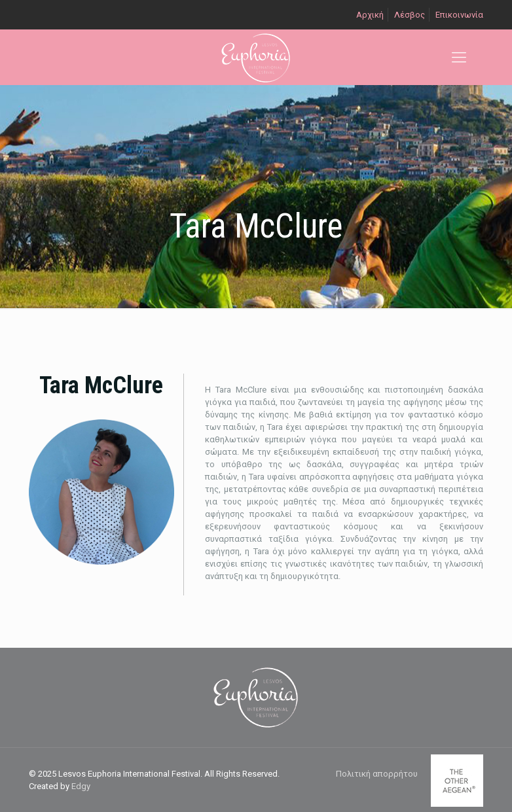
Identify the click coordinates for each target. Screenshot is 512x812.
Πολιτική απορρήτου (377, 774)
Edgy (81, 786)
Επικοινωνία (459, 15)
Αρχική (370, 15)
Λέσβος (410, 15)
